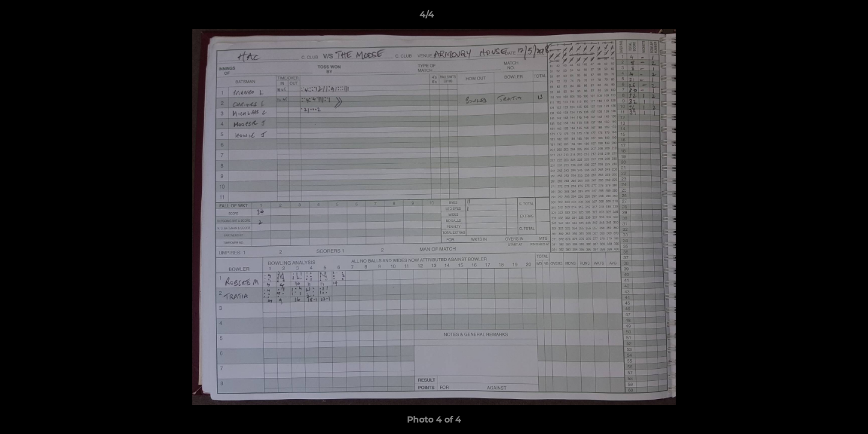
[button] (817, 17)
